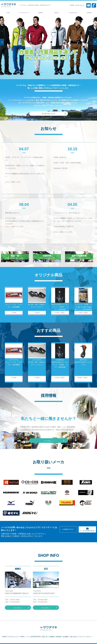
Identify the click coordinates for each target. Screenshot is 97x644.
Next (95, 46)
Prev (2, 46)
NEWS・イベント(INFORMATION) (31, 637)
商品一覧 (45, 637)
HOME (4, 637)
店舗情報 (52, 637)
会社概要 (65, 637)
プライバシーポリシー (86, 637)
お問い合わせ (74, 637)
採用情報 (59, 637)
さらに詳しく (49, 441)
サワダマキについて (49, 114)
